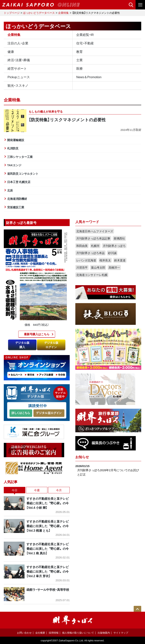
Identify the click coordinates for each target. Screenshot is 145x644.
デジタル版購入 (22, 345)
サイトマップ (121, 633)
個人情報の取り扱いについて (78, 633)
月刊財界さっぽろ (114, 246)
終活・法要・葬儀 (19, 60)
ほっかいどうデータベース (39, 13)
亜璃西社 (119, 238)
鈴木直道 (120, 260)
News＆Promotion (89, 77)
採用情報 (54, 633)
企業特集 (63, 13)
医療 (79, 68)
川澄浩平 (82, 267)
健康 (11, 52)
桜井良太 (105, 260)
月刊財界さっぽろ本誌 (90, 253)
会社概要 (40, 633)
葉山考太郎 (98, 267)
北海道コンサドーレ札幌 (92, 275)
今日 (15, 490)
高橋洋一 (114, 267)
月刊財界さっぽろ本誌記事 (93, 238)
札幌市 (95, 246)
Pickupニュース (19, 77)
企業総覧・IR (85, 35)
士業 (79, 60)
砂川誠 (112, 253)
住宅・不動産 (85, 43)
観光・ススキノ (18, 85)
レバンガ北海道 (86, 260)
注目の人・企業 (18, 43)
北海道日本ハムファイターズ (95, 231)
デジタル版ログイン (51, 345)
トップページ (12, 13)
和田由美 (82, 246)
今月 (59, 490)
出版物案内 (104, 633)
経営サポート (17, 68)
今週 (37, 490)
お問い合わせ (24, 633)
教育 (79, 52)
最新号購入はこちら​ (37, 334)
